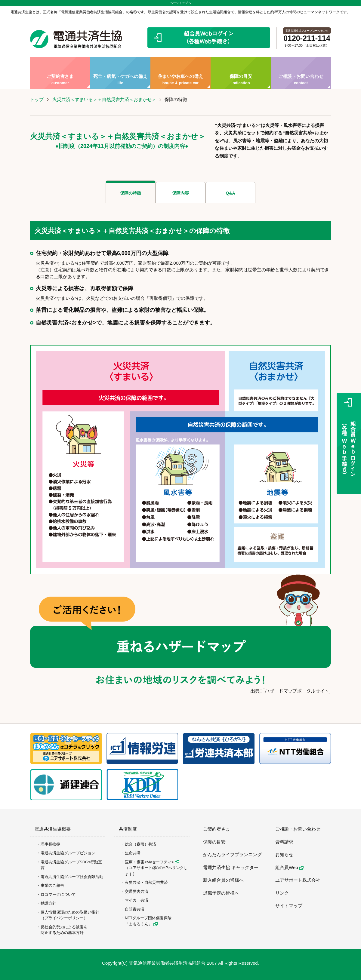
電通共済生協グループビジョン (68, 853)
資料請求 (284, 842)
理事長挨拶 (50, 844)
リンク (282, 893)
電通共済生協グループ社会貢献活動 (72, 877)
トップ (37, 99)
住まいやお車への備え (180, 73)
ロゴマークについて (58, 894)
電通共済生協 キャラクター (231, 867)
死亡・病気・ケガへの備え (120, 73)
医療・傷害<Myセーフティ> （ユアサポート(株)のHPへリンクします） (156, 868)
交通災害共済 (137, 891)
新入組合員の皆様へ (223, 880)
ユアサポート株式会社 (298, 880)
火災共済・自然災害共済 (146, 882)
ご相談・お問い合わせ (301, 73)
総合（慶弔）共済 (140, 844)
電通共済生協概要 (53, 829)
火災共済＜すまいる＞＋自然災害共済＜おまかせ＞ (104, 99)
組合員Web (289, 867)
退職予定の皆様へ (221, 893)
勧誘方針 (48, 903)
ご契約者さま (60, 73)
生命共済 (133, 853)
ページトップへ (180, 3)
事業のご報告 (52, 885)
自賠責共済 (135, 909)
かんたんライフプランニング (232, 854)
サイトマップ (289, 906)
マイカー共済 (137, 900)
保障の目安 (241, 73)
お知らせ (284, 854)
